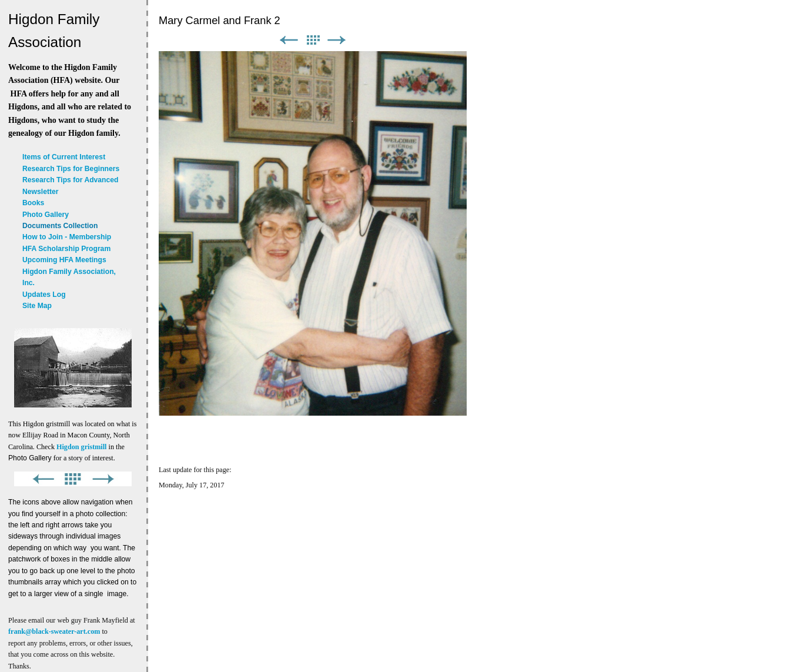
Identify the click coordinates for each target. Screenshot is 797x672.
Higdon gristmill (81, 447)
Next (337, 40)
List (313, 40)
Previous (289, 40)
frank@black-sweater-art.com (54, 631)
